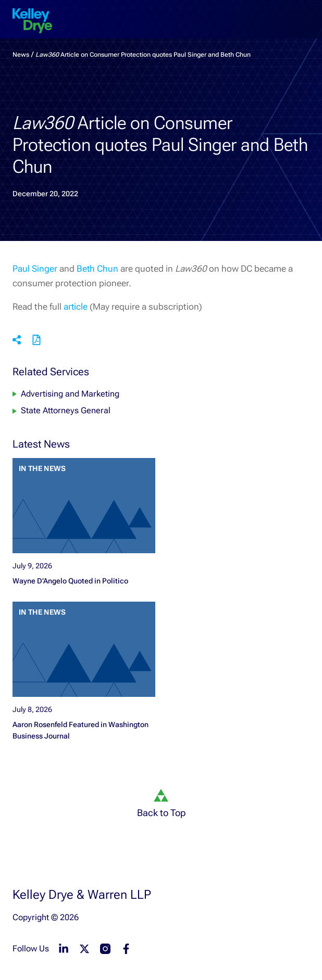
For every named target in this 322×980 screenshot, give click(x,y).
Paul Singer (35, 269)
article (76, 307)
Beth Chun (97, 269)
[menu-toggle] (305, 12)
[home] (32, 21)
